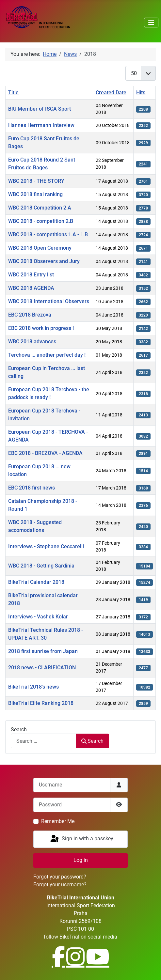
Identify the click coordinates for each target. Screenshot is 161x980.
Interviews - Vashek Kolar (38, 617)
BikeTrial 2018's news (33, 687)
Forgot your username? (60, 885)
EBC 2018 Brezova (30, 315)
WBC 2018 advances (32, 342)
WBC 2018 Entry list (31, 275)
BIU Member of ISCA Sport (40, 109)
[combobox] (43, 741)
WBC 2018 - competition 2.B (41, 221)
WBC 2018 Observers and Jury (44, 261)
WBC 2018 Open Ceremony (40, 248)
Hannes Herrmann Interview (41, 125)
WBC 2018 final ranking (35, 194)
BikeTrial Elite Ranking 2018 (41, 703)
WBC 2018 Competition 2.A (40, 208)
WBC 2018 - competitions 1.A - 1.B (48, 234)
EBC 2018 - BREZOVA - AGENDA (45, 453)
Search (19, 730)
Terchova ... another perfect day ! (47, 355)
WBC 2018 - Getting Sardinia (41, 566)
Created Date (111, 93)
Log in (81, 860)
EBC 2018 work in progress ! (41, 328)
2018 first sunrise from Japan (43, 651)
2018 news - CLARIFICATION (42, 668)
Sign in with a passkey (81, 839)
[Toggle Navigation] (151, 23)
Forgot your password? (60, 877)
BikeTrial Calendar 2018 (36, 582)
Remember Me (58, 821)
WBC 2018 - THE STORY (36, 181)
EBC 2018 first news (32, 488)
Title (13, 93)
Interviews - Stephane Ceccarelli (46, 546)
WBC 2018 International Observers (49, 301)
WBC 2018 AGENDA (31, 288)
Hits (141, 93)
